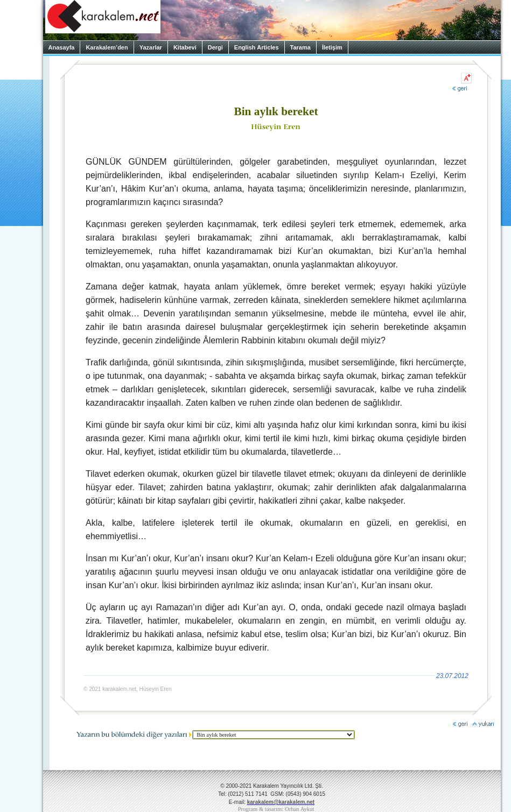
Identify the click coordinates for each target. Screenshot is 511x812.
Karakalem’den (107, 47)
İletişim (332, 47)
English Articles (257, 47)
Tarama (300, 47)
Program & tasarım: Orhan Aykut (276, 809)
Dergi (215, 47)
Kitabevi (185, 47)
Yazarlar (151, 47)
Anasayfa (62, 47)
